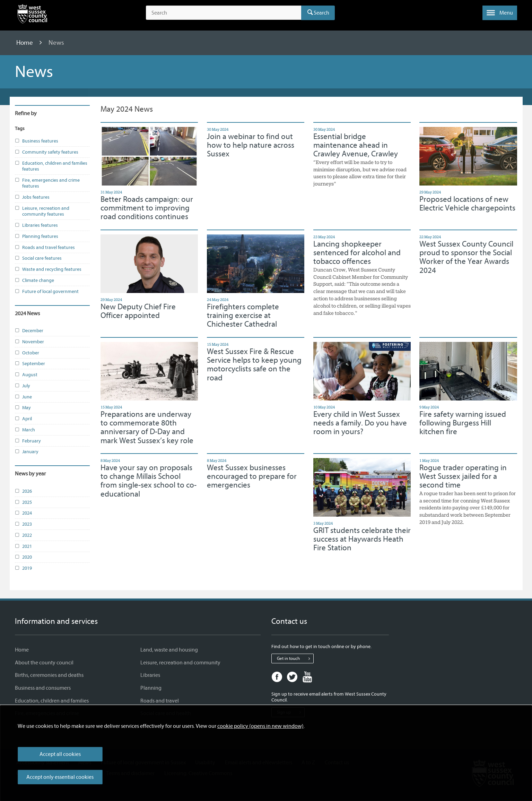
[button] (500, 13)
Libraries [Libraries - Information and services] (150, 675)
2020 (23, 557)
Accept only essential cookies (60, 777)
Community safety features (47, 152)
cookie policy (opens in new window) (260, 726)
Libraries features (36, 225)
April (23, 419)
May (23, 408)
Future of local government (47, 292)
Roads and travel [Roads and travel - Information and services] (160, 701)
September (30, 364)
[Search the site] (223, 13)
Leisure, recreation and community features (42, 211)
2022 (23, 535)
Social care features (38, 258)
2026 (23, 491)
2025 (23, 502)
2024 (23, 513)
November (29, 342)
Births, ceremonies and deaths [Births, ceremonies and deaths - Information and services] (49, 675)
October (27, 353)
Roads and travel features (45, 248)
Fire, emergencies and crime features (47, 183)
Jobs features (32, 197)
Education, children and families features (51, 166)
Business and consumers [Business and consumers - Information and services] (43, 688)
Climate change (34, 281)
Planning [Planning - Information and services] (151, 688)
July (23, 386)
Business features (37, 141)
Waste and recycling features (48, 269)
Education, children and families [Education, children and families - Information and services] (52, 701)
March (25, 430)
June (23, 397)
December (29, 331)
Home (25, 43)
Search (321, 13)
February (28, 441)
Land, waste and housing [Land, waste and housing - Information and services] (169, 650)
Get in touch (295, 658)
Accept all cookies (60, 754)
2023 (23, 524)
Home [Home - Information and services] (22, 650)
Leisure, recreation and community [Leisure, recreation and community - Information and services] (180, 663)
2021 (23, 546)
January (27, 452)
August (26, 375)
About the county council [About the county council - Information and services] (44, 663)
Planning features (37, 236)
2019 (23, 568)
